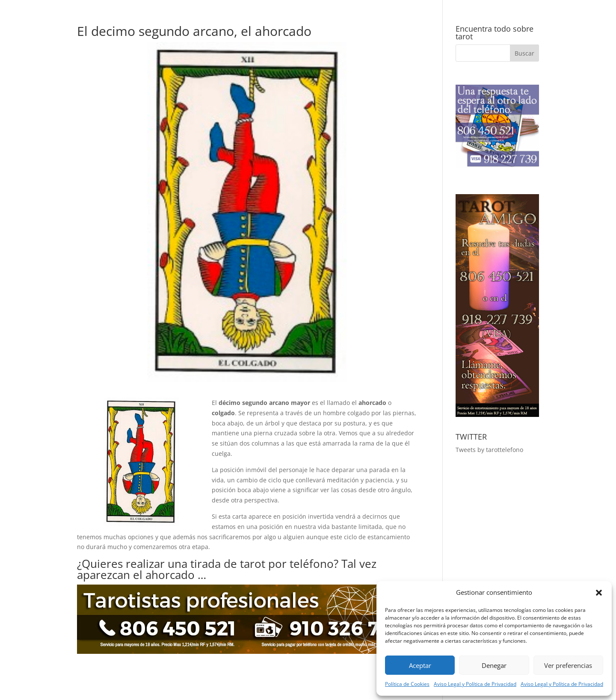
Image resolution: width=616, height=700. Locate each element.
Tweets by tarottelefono (489, 450)
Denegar (494, 665)
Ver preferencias (568, 665)
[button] (599, 593)
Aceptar (420, 665)
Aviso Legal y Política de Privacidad (475, 684)
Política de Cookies (407, 684)
